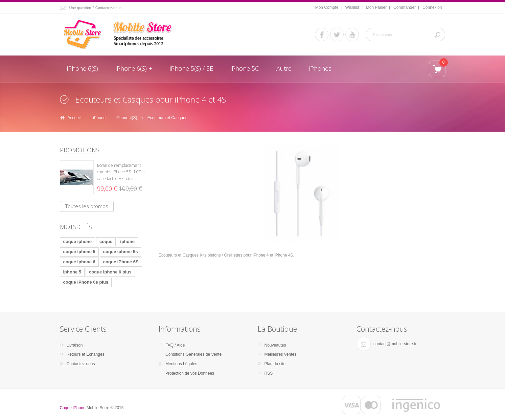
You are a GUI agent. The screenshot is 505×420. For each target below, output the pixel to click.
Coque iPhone (73, 408)
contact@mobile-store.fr (395, 344)
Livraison (75, 345)
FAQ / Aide (175, 345)
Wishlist (352, 7)
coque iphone (78, 241)
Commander (405, 7)
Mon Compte (327, 7)
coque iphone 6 (79, 262)
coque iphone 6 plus (110, 272)
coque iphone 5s (121, 252)
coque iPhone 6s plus (86, 282)
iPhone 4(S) (126, 118)
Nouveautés (275, 345)
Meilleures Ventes (281, 354)
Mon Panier (376, 7)
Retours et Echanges (86, 354)
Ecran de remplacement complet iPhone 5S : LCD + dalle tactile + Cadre (121, 172)
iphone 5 (72, 272)
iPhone (99, 118)
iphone (127, 241)
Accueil (74, 118)
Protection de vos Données (190, 373)
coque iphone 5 (79, 252)
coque (106, 241)
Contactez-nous (81, 364)
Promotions (80, 150)
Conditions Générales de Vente (193, 354)
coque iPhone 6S (121, 262)
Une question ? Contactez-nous (96, 8)
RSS (269, 373)
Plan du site (275, 364)
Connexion (432, 7)
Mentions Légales (181, 364)
